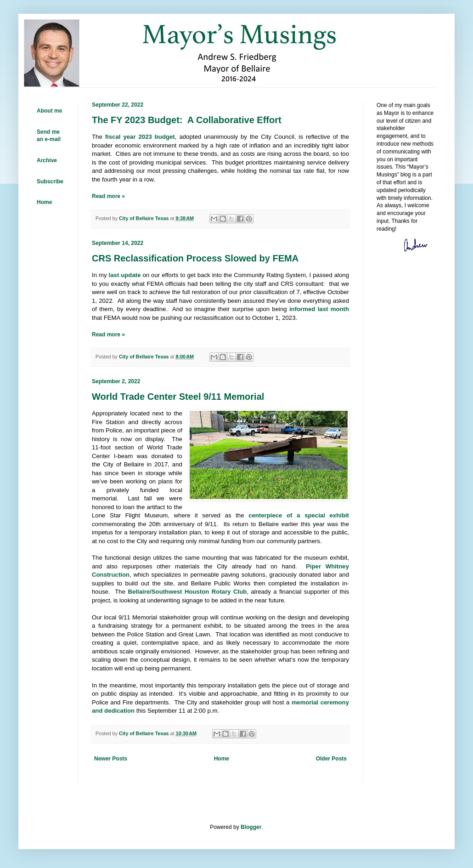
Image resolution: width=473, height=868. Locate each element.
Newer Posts (111, 759)
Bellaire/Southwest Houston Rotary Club (187, 592)
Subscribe (50, 182)
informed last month (319, 309)
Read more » (108, 196)
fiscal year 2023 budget (140, 137)
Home (222, 759)
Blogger (251, 827)
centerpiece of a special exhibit (299, 515)
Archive (47, 160)
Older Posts (331, 759)
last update (125, 275)
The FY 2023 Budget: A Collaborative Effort (187, 120)
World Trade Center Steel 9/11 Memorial (178, 397)
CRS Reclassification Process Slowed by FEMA (195, 258)
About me (49, 111)
